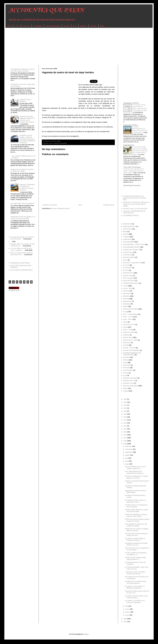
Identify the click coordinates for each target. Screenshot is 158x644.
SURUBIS (126, 357)
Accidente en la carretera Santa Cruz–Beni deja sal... (136, 582)
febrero (128, 612)
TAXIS (125, 363)
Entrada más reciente (50, 205)
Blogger (86, 634)
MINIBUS (126, 296)
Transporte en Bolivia (131, 103)
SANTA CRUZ (128, 337)
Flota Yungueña (128, 278)
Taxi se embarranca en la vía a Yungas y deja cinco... (135, 468)
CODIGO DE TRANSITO (131, 250)
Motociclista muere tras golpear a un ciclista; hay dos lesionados (23, 218)
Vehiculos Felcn (128, 383)
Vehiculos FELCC (129, 381)
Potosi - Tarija (128, 330)
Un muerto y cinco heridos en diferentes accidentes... (135, 587)
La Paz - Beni (128, 288)
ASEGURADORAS (129, 226)
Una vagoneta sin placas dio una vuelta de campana (136, 525)
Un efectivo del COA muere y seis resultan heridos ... (136, 597)
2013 (125, 432)
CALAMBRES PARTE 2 (131, 215)
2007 (125, 622)
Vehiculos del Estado (130, 378)
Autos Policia (127, 229)
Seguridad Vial (129, 145)
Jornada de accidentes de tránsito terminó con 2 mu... (136, 544)
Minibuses (83, 26)
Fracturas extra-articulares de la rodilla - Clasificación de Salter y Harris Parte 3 (134, 171)
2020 (125, 411)
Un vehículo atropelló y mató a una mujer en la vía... (137, 568)
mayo (127, 464)
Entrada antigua (109, 205)
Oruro (51, 143)
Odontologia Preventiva (132, 185)
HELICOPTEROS (129, 281)
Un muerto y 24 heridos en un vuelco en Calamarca (135, 602)
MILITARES (127, 294)
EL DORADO (128, 268)
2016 (125, 423)
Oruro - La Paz (128, 317)
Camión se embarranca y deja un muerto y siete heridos (136, 515)
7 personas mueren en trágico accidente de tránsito (135, 573)
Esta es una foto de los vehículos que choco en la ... (22, 254)
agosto (128, 455)
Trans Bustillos (128, 370)
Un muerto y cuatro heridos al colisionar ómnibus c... (135, 539)
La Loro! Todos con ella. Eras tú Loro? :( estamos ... (21, 249)
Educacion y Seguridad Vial (132, 263)
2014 (125, 429)
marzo (128, 609)
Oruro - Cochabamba (130, 314)
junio (127, 461)
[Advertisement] (74, 46)
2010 (125, 441)
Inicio (80, 205)
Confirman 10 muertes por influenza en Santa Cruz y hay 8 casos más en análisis (136, 204)
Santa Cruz (26, 26)
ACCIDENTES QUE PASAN (46, 10)
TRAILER (126, 368)
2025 (125, 402)
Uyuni (125, 375)
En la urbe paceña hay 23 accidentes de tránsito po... (135, 472)
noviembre (129, 449)
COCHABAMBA (128, 242)
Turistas (126, 373)
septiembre (129, 452)
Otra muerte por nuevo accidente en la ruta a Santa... (137, 549)
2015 (125, 426)
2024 (125, 405)
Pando (125, 322)
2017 (125, 420)
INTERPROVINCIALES (131, 283)
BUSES (126, 234)
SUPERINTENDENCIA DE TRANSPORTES (132, 354)
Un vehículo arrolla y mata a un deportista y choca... (135, 501)
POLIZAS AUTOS (129, 325)
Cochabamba (38, 26)
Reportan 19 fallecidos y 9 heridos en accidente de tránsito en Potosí (27, 187)
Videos (125, 388)
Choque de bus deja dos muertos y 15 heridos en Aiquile (22, 170)
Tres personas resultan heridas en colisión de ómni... (136, 534)
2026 (125, 399)
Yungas (126, 391)
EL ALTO (126, 265)
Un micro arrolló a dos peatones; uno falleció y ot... (136, 554)
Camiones (93, 26)
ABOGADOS (127, 224)
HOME (9, 26)
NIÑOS (125, 306)
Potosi (125, 327)
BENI (125, 232)
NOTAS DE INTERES (130, 309)
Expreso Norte (128, 276)
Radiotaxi (126, 335)
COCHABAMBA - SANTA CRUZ (134, 244)
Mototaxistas (127, 301)
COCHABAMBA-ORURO (132, 247)
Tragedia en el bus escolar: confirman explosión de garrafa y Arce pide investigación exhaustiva (27, 139)
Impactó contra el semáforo (25, 100)
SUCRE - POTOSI (129, 348)
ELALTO (126, 270)
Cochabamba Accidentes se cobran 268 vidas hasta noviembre (23, 70)
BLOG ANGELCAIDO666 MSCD (22, 270)
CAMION (126, 237)
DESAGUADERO (129, 257)
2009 (125, 444)
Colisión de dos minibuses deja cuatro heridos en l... (135, 558)
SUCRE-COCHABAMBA (131, 350)
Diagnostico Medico (131, 125)
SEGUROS (127, 343)
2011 (125, 438)
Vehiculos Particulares (53, 26)
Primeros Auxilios (129, 332)
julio (127, 458)
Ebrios (125, 260)
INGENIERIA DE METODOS (20, 263)
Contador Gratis (14, 291)
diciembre (129, 446)
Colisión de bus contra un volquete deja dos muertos (137, 530)
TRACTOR (127, 365)
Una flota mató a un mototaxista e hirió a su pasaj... (136, 506)
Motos (75, 26)
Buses (102, 26)
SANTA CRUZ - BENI (130, 340)
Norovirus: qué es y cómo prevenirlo (135, 209)
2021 (125, 408)
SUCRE (126, 345)
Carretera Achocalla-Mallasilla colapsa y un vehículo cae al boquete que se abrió (27, 119)
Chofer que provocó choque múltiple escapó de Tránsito (137, 520)
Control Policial (128, 252)
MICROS (126, 291)
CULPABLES (127, 255)
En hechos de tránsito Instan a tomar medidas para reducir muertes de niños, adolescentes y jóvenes (140, 151)
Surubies (67, 26)
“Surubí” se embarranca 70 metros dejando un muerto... (137, 477)
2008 (125, 619)
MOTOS (126, 299)
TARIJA (126, 360)
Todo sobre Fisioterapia (132, 167)
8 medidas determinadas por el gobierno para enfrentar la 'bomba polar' (134, 198)
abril (127, 606)
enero (127, 615)
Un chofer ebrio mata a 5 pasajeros (23, 203)
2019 (125, 414)
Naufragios (127, 304)
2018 (125, 417)
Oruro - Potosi (128, 319)
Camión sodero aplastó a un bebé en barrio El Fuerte (136, 511)
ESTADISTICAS (128, 273)
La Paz (17, 26)
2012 (125, 435)
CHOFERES (127, 239)
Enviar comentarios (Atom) (61, 208)
